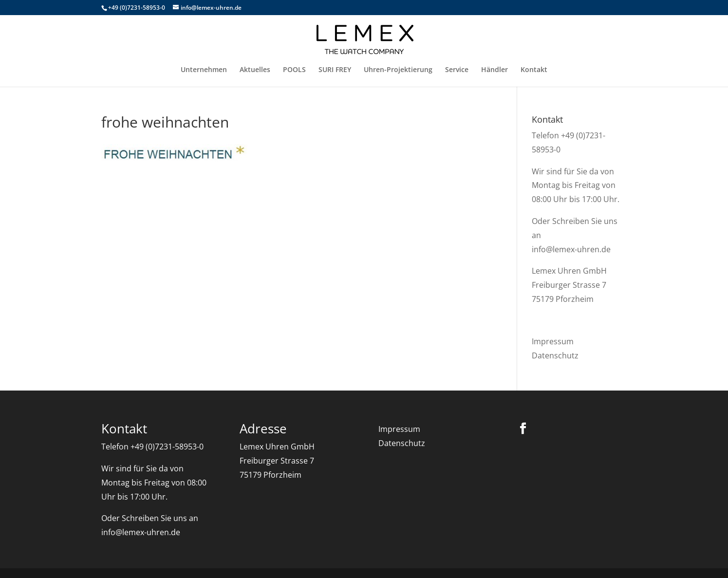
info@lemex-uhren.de (571, 249)
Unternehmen (204, 70)
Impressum (553, 341)
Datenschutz (555, 355)
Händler (495, 70)
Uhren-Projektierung (398, 70)
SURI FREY (335, 70)
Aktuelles (255, 70)
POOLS (294, 70)
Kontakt (534, 70)
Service (457, 70)
